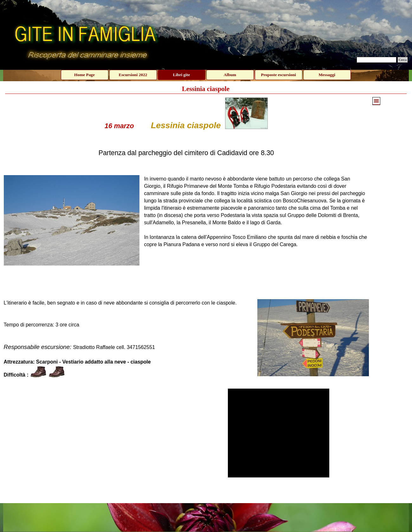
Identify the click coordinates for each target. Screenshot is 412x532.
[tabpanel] (186, 241)
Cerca (403, 60)
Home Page (84, 75)
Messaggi (327, 75)
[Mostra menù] (376, 101)
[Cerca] (377, 60)
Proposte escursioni (278, 75)
